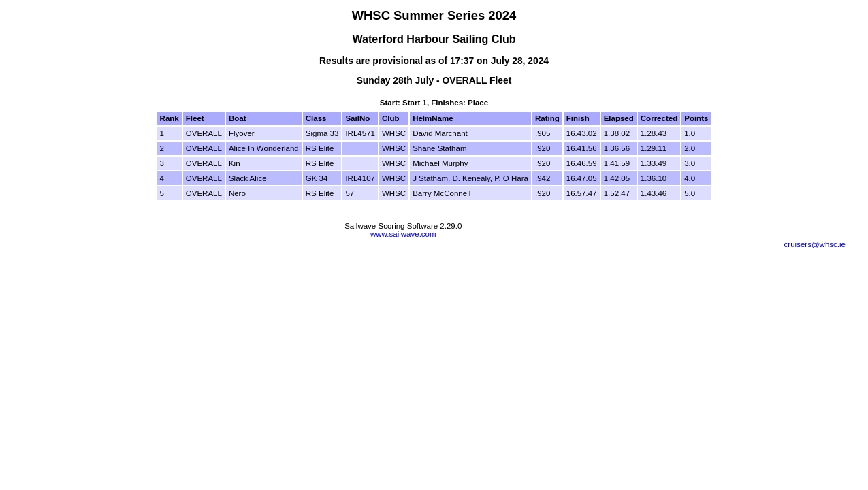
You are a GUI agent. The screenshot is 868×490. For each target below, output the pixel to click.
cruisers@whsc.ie (815, 244)
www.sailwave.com (403, 234)
